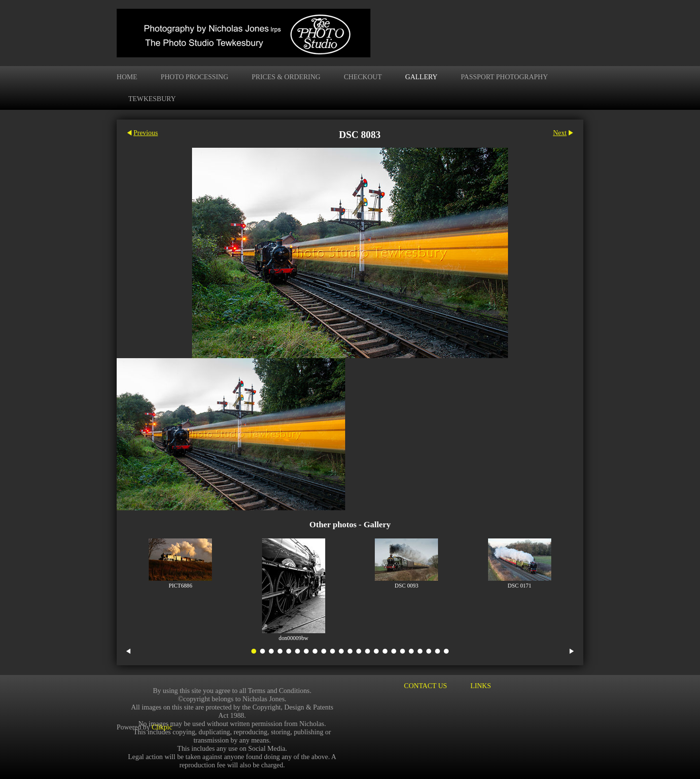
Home (127, 77)
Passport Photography (504, 77)
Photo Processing (194, 77)
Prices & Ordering (286, 77)
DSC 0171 (519, 586)
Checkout (363, 77)
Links (481, 686)
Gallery (421, 77)
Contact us (426, 686)
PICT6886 (181, 586)
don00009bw (293, 638)
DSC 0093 (407, 586)
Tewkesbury (152, 99)
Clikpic (162, 727)
